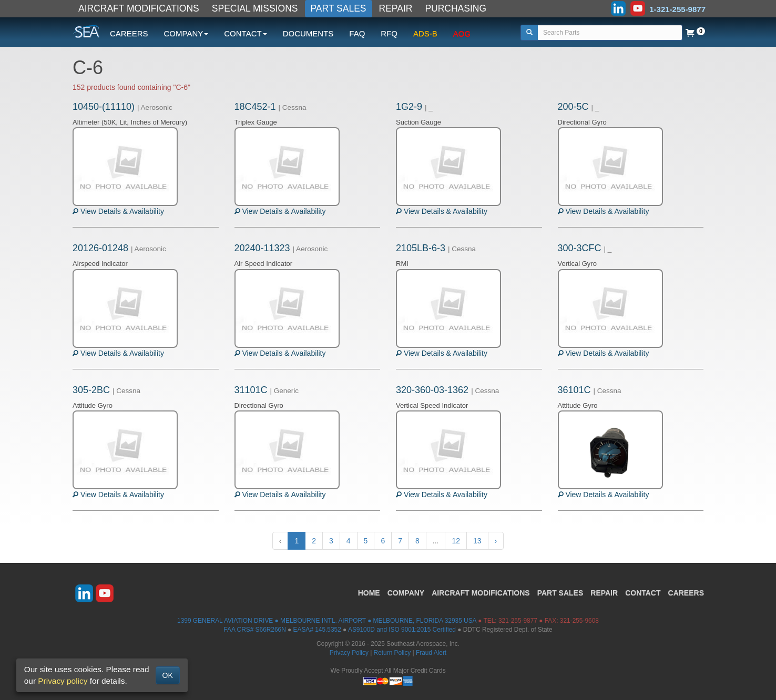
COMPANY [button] (186, 33)
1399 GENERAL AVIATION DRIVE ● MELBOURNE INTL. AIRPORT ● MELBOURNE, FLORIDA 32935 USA (327, 621)
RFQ (389, 33)
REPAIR (396, 8)
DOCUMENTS (308, 33)
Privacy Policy (349, 653)
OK (168, 675)
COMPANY (406, 593)
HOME (369, 593)
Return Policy (392, 653)
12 (456, 541)
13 (477, 541)
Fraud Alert (431, 653)
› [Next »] (496, 541)
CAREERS (129, 33)
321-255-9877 (518, 621)
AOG (462, 33)
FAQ (357, 33)
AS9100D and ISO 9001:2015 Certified (402, 630)
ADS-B (425, 33)
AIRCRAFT (481, 593)
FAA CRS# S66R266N (254, 630)
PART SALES (339, 8)
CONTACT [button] (245, 33)
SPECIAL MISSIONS (255, 8)
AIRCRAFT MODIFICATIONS (139, 8)
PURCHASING (456, 8)
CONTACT (643, 593)
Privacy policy (63, 681)
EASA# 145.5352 (317, 630)
